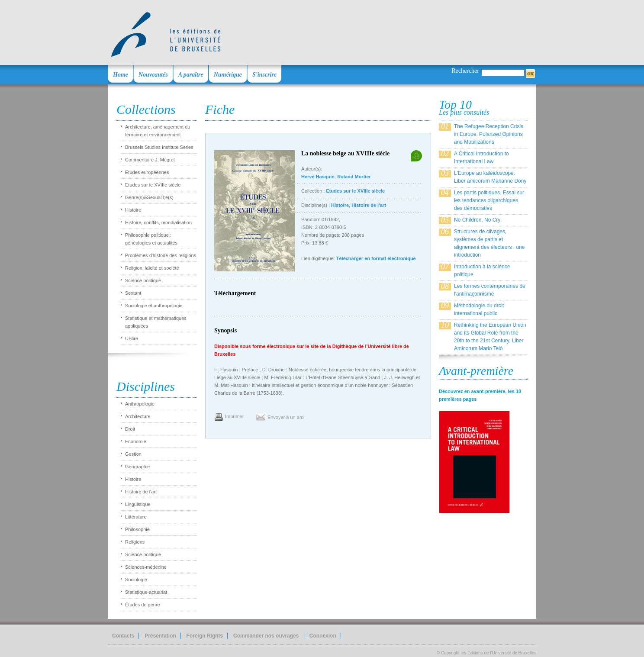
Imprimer (234, 416)
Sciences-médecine (146, 567)
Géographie (138, 467)
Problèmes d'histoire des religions (161, 255)
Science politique (143, 280)
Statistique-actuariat (146, 592)
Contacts (123, 636)
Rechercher (465, 71)
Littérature (136, 517)
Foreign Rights (205, 636)
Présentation (160, 636)
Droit (130, 429)
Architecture (138, 416)
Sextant (133, 293)
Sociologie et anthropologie (154, 306)
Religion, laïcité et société (152, 268)
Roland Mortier (354, 177)
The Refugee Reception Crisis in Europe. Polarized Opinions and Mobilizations (489, 134)
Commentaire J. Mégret (150, 160)
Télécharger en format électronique (376, 258)
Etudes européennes (147, 172)
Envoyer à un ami (286, 417)
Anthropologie (140, 404)
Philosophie (137, 529)
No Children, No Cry (477, 220)
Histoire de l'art (141, 492)
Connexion (323, 636)
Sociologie (136, 580)
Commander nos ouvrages (267, 636)
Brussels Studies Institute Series (159, 147)
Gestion (133, 454)
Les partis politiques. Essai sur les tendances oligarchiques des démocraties (489, 200)
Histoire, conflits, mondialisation (158, 222)
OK (530, 74)
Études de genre (143, 605)
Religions (135, 542)
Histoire (133, 210)
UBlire (132, 338)
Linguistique (138, 504)
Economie (136, 441)
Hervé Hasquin (318, 177)
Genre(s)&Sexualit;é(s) (149, 197)
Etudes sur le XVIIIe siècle (153, 185)
